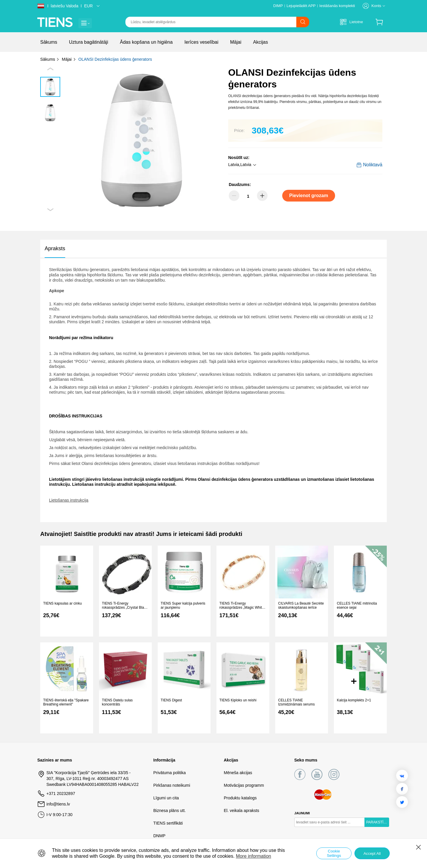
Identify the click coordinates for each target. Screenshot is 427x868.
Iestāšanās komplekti (337, 6)
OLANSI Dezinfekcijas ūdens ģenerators (115, 59)
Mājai (69, 59)
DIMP (278, 6)
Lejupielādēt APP (301, 6)
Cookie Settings (334, 853)
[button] (243, 165)
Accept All (372, 853)
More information (253, 856)
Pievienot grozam (309, 196)
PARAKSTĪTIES (378, 822)
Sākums (50, 59)
